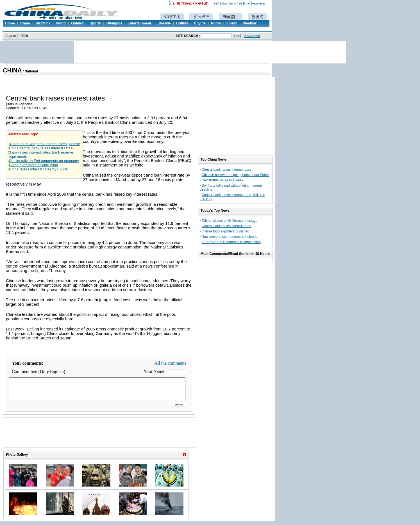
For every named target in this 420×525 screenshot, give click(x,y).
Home (10, 23)
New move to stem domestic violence (230, 237)
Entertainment (139, 23)
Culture (182, 23)
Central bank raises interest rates (226, 170)
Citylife (200, 23)
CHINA (12, 70)
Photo (216, 23)
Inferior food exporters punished (225, 231)
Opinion (78, 23)
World (61, 23)
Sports (96, 23)
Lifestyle (164, 23)
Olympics (114, 23)
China (25, 23)
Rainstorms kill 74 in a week (223, 180)
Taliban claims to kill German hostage (230, 221)
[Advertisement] (99, 440)
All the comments (170, 363)
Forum (232, 23)
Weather (250, 23)
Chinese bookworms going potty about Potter (235, 175)
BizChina (43, 23)
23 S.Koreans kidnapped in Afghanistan (231, 242)
